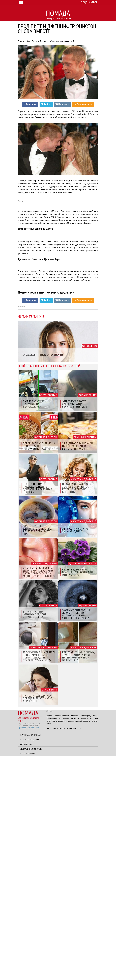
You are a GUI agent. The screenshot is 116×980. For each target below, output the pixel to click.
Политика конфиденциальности (63, 952)
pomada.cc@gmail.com (29, 951)
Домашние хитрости (31, 972)
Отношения (26, 968)
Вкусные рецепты (30, 963)
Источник (21, 530)
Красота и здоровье (31, 959)
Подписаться (89, 2)
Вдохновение (28, 977)
